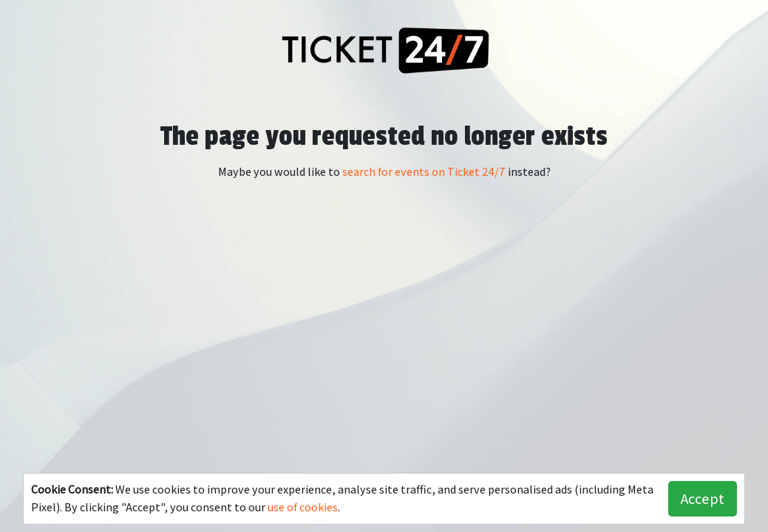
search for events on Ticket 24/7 (424, 172)
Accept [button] (703, 499)
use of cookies (303, 507)
